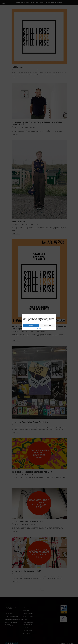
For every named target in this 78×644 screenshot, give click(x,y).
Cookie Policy (38, 328)
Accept (31, 325)
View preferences (47, 325)
